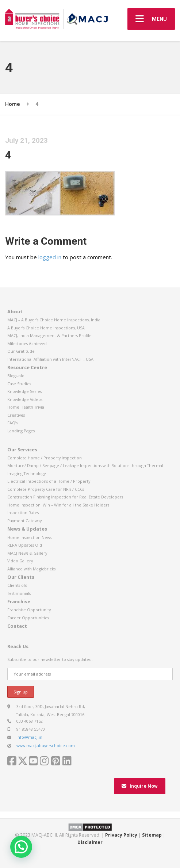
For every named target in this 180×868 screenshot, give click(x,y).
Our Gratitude (21, 351)
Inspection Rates (23, 513)
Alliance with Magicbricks (31, 569)
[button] (21, 847)
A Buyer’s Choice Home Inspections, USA (46, 328)
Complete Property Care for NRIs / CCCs (46, 489)
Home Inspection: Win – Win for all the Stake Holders (58, 505)
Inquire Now (140, 786)
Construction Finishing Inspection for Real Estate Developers (65, 497)
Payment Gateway (24, 521)
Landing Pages (21, 431)
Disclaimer (90, 842)
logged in (50, 257)
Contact (17, 626)
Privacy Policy (121, 835)
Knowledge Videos (25, 399)
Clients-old (17, 585)
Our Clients (21, 577)
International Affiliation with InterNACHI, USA (50, 359)
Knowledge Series (24, 391)
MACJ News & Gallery (27, 553)
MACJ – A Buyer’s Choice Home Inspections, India (54, 320)
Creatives (16, 415)
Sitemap (152, 835)
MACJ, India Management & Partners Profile (49, 335)
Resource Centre (27, 367)
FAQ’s (12, 423)
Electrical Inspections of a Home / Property (49, 481)
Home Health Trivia (26, 407)
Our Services (22, 450)
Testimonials (19, 593)
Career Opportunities (28, 618)
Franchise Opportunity (29, 610)
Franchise (19, 601)
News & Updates (27, 529)
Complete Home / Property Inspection (45, 458)
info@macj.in (29, 737)
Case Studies (19, 384)
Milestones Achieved (27, 343)
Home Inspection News (29, 537)
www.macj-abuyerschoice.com (46, 745)
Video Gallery (20, 561)
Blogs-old (16, 376)
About (15, 311)
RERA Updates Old (25, 545)
